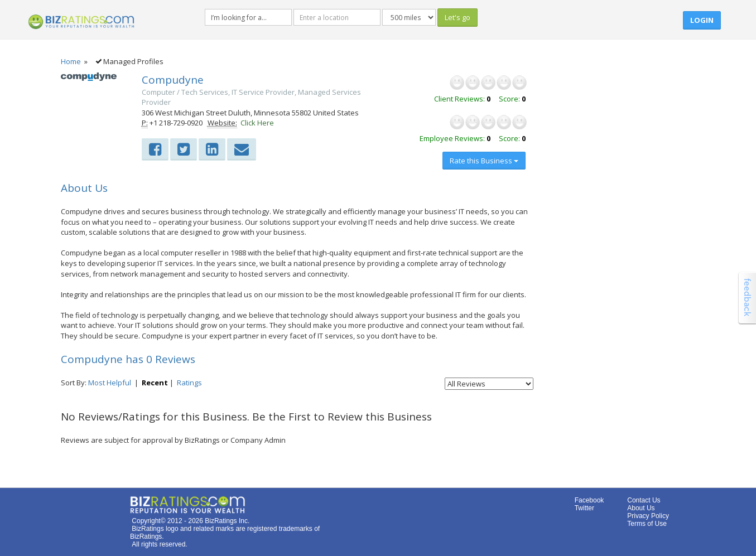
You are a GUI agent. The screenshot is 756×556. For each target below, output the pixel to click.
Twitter (584, 508)
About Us (641, 508)
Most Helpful (110, 383)
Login (702, 20)
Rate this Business (484, 161)
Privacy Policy (648, 516)
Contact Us (644, 500)
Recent (155, 383)
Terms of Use (647, 524)
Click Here (257, 123)
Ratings (189, 383)
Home (71, 61)
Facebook (589, 500)
